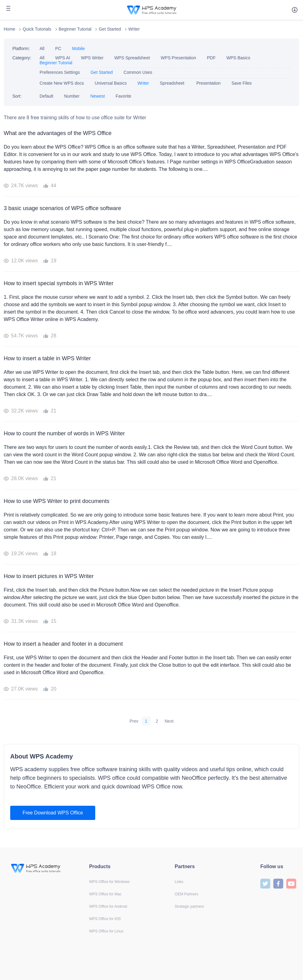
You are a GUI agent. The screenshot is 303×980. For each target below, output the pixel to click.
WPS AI (63, 58)
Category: (22, 58)
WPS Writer (92, 58)
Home (9, 29)
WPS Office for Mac (105, 894)
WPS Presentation (178, 58)
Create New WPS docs (62, 83)
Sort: (17, 96)
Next (169, 721)
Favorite (124, 96)
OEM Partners (186, 894)
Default (46, 96)
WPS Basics (238, 58)
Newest (98, 96)
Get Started (110, 29)
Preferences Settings (60, 72)
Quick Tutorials (37, 29)
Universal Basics (111, 83)
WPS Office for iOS (105, 919)
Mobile (78, 49)
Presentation (209, 83)
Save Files (242, 83)
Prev (134, 721)
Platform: (21, 49)
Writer (134, 29)
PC (58, 49)
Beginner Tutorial (75, 29)
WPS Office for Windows (109, 882)
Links (179, 882)
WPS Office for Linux (106, 931)
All (42, 49)
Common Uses (138, 72)
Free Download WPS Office (53, 813)
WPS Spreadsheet (132, 58)
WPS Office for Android (108, 906)
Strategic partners (189, 906)
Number (72, 96)
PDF (211, 58)
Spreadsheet (173, 83)
